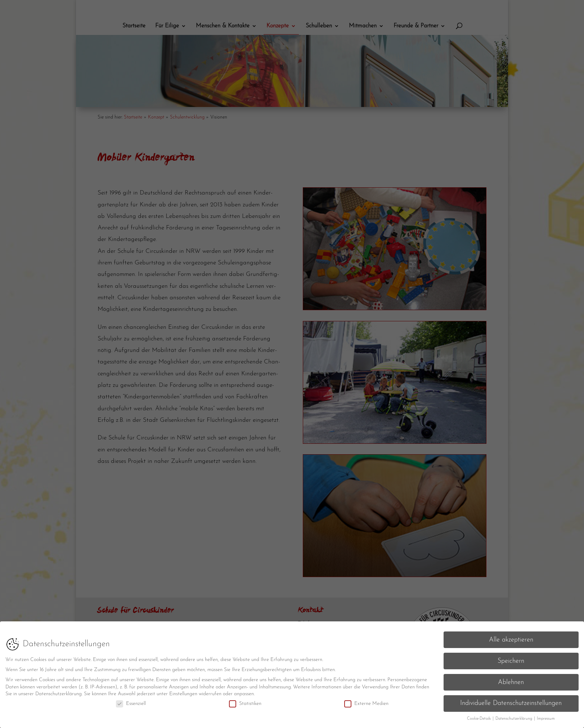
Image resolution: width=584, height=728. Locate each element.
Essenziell (131, 700)
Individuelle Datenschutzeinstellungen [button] (511, 700)
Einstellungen (183, 691)
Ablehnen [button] (511, 679)
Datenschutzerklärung (59, 691)
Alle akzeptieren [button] (511, 637)
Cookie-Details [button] (479, 716)
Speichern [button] (511, 658)
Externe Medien (366, 700)
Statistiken (245, 700)
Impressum (546, 716)
